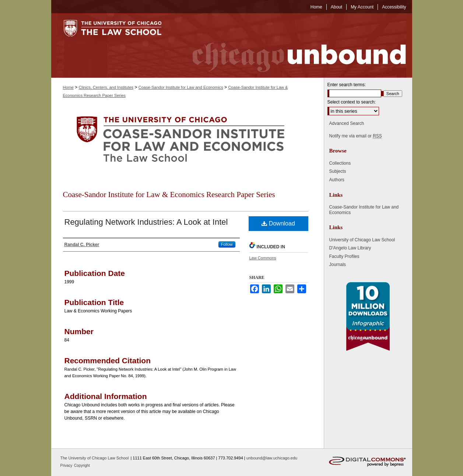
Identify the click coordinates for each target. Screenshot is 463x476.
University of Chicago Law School (362, 240)
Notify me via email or (356, 136)
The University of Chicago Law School (95, 458)
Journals (338, 265)
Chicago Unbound (292, 45)
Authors (337, 180)
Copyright (82, 465)
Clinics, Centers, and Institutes (106, 87)
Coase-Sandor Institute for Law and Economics (181, 87)
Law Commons (263, 258)
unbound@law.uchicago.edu (272, 458)
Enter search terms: (347, 85)
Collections (340, 163)
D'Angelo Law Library (350, 248)
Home (68, 87)
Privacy (67, 465)
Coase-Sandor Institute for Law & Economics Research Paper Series (169, 195)
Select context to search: (352, 102)
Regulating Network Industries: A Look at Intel (146, 222)
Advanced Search (347, 123)
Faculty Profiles (344, 256)
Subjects (338, 171)
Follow (227, 244)
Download (278, 223)
